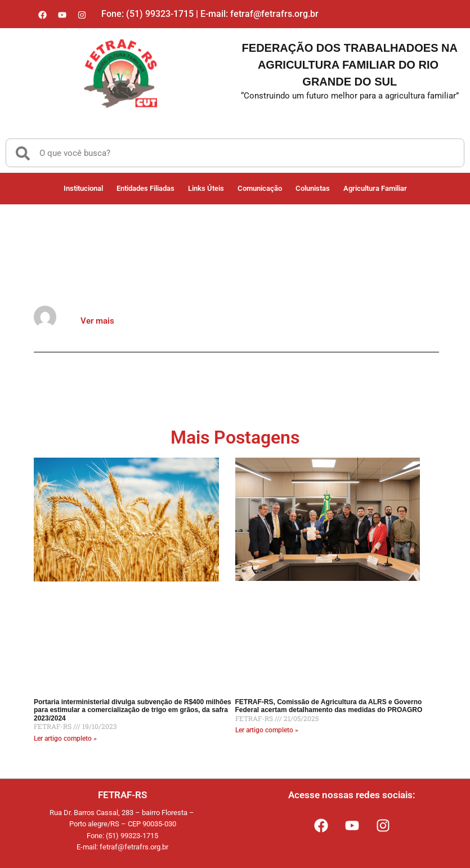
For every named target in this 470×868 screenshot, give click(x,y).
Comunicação (260, 188)
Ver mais (97, 321)
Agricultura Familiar (375, 188)
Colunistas (313, 188)
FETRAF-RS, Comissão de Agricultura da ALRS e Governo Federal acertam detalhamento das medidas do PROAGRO (329, 706)
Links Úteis (206, 188)
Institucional (83, 188)
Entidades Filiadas (146, 188)
